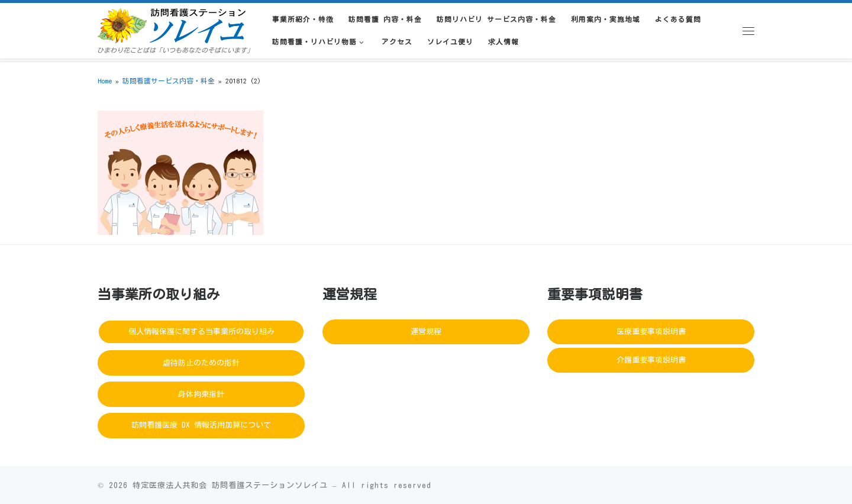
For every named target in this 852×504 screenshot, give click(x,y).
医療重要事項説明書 (651, 332)
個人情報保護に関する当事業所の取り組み (201, 332)
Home (105, 81)
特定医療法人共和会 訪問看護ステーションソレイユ (230, 485)
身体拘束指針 (201, 394)
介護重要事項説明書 (651, 360)
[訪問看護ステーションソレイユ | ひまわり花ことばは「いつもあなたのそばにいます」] (172, 24)
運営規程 (426, 332)
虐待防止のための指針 (201, 363)
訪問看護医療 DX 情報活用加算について (201, 425)
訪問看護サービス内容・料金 (169, 81)
